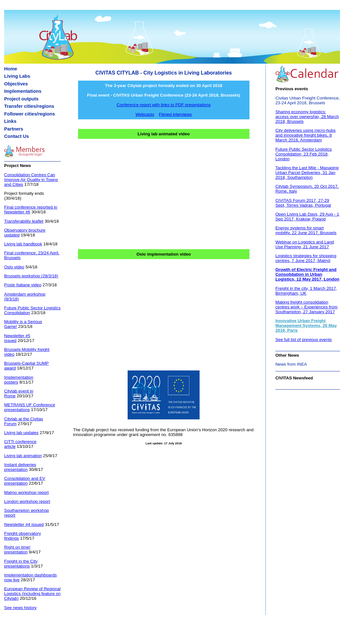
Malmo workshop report (26, 492)
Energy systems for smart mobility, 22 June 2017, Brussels (306, 230)
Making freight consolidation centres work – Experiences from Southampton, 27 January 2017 (306, 307)
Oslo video (14, 267)
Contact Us (16, 136)
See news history (20, 608)
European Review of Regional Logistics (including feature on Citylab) (32, 594)
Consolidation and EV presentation (25, 481)
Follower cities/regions (30, 114)
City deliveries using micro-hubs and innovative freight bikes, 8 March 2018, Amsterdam (305, 135)
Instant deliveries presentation (20, 467)
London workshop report (27, 501)
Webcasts (145, 114)
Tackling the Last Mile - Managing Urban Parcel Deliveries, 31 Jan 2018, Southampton (307, 173)
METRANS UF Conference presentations (30, 407)
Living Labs (17, 76)
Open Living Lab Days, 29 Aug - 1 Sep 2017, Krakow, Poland (307, 217)
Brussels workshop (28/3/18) (31, 276)
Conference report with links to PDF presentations (164, 105)
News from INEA (291, 364)
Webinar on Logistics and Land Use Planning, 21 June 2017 (305, 244)
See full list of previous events (304, 340)
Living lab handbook (23, 244)
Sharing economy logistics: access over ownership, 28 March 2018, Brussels (307, 117)
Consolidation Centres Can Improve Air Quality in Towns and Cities (31, 180)
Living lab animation (23, 456)
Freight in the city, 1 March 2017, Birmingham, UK (306, 291)
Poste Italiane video (23, 285)
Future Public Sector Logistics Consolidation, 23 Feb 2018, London (304, 154)
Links (10, 121)
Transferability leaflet (24, 221)
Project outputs (21, 99)
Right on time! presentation (17, 550)
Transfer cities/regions (29, 106)
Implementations (23, 91)
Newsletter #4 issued (24, 524)
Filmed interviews (175, 114)
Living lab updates (21, 433)
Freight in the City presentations (21, 564)
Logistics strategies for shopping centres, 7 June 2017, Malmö (306, 258)
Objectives (16, 84)
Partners (14, 129)
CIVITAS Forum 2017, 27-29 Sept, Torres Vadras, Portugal (303, 203)
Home (11, 69)
